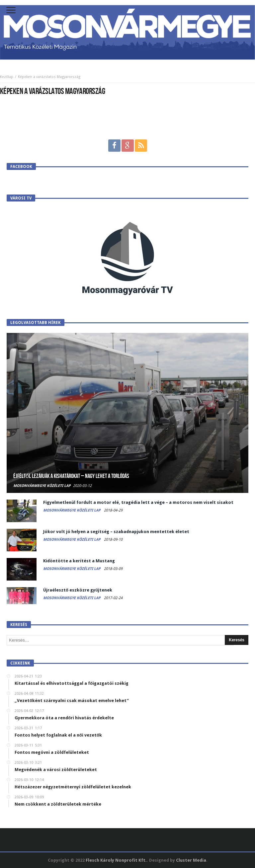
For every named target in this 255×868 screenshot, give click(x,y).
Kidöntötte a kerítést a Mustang (79, 561)
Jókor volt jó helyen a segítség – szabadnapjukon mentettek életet (116, 532)
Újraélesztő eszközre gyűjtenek (78, 590)
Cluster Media (191, 860)
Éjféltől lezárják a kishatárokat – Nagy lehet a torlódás (71, 476)
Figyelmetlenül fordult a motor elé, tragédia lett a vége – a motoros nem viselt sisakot (138, 502)
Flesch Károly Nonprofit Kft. (116, 860)
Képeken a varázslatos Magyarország (49, 77)
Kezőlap (7, 77)
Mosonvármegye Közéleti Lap (42, 486)
